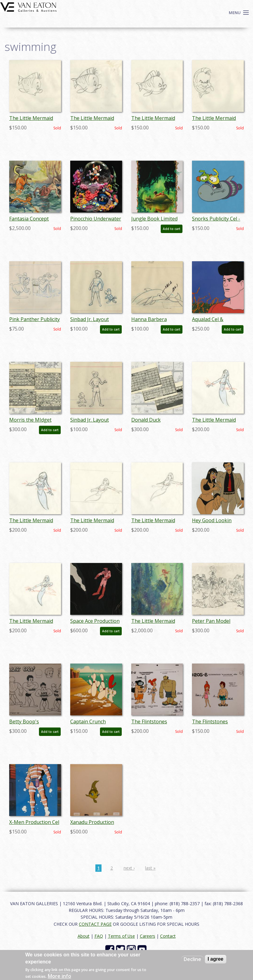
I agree (216, 959)
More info (59, 976)
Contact (168, 936)
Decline (192, 959)
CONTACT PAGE (95, 924)
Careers (148, 936)
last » (150, 868)
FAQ (99, 936)
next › (129, 868)
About (84, 936)
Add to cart (172, 229)
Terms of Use (121, 936)
